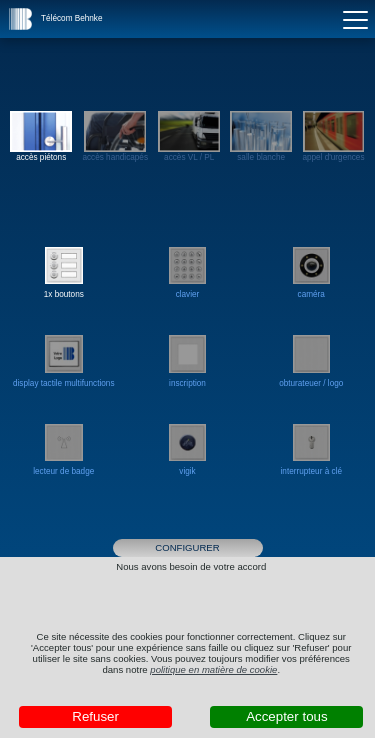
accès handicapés (115, 136)
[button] (21, 19)
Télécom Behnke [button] (71, 18)
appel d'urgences (333, 136)
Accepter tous (287, 716)
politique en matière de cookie (213, 669)
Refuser (95, 716)
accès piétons (41, 136)
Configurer (187, 547)
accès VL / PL (189, 136)
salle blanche (261, 136)
